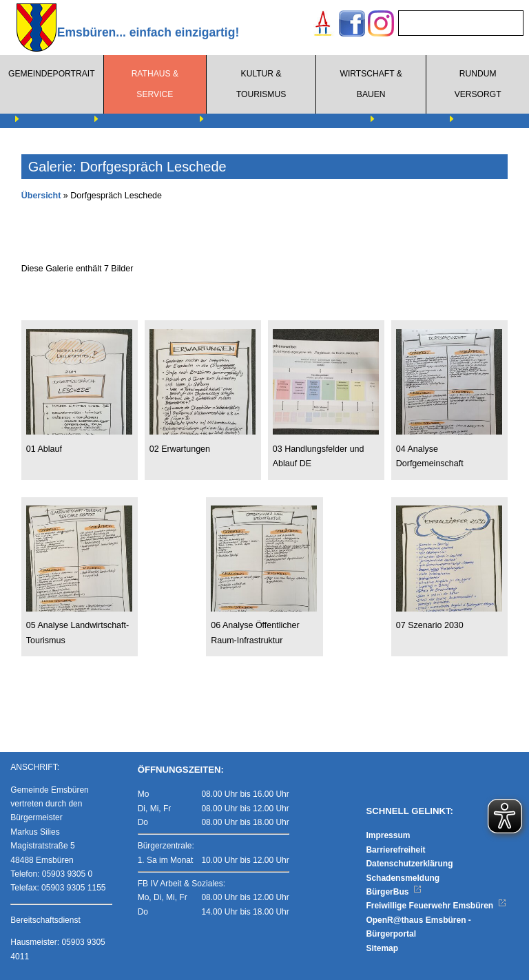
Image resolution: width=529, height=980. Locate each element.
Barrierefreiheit (395, 850)
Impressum (388, 835)
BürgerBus (394, 892)
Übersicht (41, 196)
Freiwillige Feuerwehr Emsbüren (436, 906)
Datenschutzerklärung (409, 864)
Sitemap (382, 948)
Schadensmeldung (403, 878)
